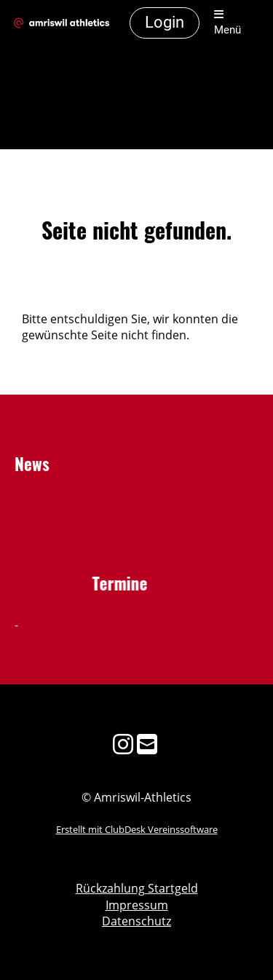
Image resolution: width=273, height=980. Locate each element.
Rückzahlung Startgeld (137, 888)
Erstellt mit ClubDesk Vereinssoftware (137, 829)
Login (165, 22)
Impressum (137, 905)
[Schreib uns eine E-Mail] (147, 744)
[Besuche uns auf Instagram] (123, 744)
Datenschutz (136, 921)
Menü (227, 23)
